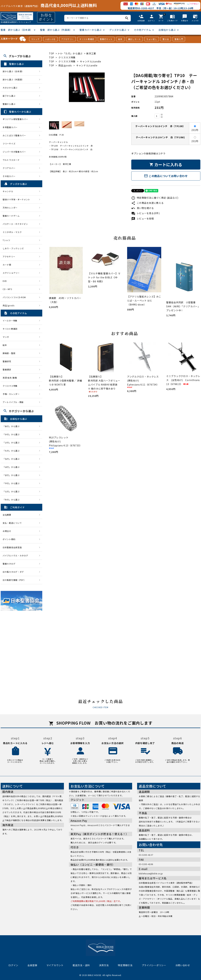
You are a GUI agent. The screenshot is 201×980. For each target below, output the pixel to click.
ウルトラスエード (11, 160)
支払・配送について (12, 523)
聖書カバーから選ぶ (91, 30)
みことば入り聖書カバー (14, 135)
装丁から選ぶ (9, 96)
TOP (51, 53)
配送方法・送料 (81, 965)
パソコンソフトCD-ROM (14, 297)
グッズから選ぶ (118, 30)
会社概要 (7, 515)
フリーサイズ (9, 144)
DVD (5, 281)
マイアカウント (55, 965)
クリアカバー (9, 168)
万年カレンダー (10, 208)
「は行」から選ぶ (12, 467)
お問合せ (7, 531)
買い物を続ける (143, 208)
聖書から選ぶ (9, 104)
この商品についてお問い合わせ (166, 176)
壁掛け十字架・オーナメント (16, 199)
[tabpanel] (87, 87)
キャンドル (8, 191)
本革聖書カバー (10, 127)
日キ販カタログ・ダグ (13, 572)
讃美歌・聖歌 (9, 353)
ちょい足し (152, 39)
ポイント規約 (9, 539)
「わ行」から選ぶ (12, 500)
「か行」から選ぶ (12, 434)
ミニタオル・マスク (12, 232)
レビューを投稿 (143, 218)
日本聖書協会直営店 (12, 547)
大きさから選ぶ (10, 88)
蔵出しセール (134, 39)
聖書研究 (7, 361)
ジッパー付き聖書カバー (14, 152)
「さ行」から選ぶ (12, 442)
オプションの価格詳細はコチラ (148, 153)
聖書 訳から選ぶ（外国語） (56, 30)
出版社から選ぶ (167, 30)
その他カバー (9, 176)
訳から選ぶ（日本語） (13, 71)
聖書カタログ (9, 564)
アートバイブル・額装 (13, 402)
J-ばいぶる (50, 39)
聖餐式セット (106, 39)
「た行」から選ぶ (12, 451)
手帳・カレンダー (11, 394)
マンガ (6, 337)
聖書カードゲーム (11, 216)
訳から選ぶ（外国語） (13, 79)
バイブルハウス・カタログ (15, 555)
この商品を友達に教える (147, 203)
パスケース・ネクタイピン (15, 224)
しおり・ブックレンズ (13, 248)
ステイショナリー (11, 273)
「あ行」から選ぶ (12, 426)
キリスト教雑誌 (87, 39)
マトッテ (35, 39)
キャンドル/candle (90, 61)
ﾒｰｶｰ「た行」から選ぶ (71, 53)
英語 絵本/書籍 (10, 378)
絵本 (120, 39)
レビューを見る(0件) (145, 213)
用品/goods (65, 65)
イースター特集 (10, 321)
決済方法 (104, 965)
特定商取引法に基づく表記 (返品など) (155, 198)
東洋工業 (91, 53)
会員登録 (32, 965)
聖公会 (166, 39)
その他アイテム (142, 30)
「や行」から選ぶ (12, 483)
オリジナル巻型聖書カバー (15, 119)
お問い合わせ (183, 965)
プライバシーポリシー (154, 965)
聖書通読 (7, 369)
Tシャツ (6, 240)
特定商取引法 (125, 965)
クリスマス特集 (67, 57)
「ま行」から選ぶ (12, 475)
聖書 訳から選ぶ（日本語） (17, 30)
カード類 (7, 265)
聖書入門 (179, 39)
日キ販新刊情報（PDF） (14, 580)
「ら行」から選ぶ (12, 491)
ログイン (13, 965)
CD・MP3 (7, 289)
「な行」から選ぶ (12, 459)
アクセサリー (67, 39)
